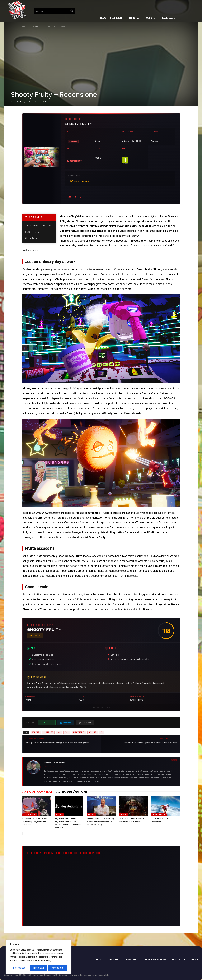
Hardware (30, 815)
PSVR (67, 732)
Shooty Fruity (79, 124)
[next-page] (29, 834)
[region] (38, 957)
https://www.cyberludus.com (54, 767)
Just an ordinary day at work (39, 226)
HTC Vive (36, 732)
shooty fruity (79, 732)
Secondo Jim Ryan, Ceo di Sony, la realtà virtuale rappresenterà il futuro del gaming (100, 822)
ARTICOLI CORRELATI (38, 792)
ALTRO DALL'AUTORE (72, 792)
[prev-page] (24, 834)
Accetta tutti (58, 968)
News (59, 815)
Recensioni (34, 27)
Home (24, 27)
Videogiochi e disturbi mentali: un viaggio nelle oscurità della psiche (57, 743)
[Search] (72, 11)
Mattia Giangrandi (22, 102)
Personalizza (19, 968)
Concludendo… (32, 238)
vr (102, 732)
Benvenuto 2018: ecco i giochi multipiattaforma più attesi (150, 743)
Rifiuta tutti (39, 968)
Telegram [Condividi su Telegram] (66, 723)
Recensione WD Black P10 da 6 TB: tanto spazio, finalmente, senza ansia (36, 822)
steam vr (93, 732)
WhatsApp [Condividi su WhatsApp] (47, 723)
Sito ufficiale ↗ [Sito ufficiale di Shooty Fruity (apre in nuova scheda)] (75, 197)
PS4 (59, 732)
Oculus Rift (48, 732)
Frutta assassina (33, 232)
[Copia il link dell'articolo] (85, 723)
